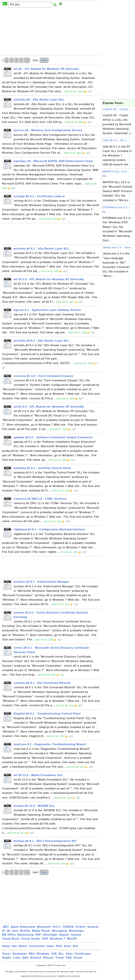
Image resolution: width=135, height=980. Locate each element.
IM (8, 931)
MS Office (9, 935)
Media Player (41, 931)
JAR (54, 954)
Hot (14, 946)
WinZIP (72, 939)
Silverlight (50, 935)
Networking (26, 935)
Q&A (26, 958)
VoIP (45, 939)
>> (27, 60)
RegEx (7, 958)
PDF (38, 935)
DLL (61, 954)
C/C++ (57, 927)
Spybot (64, 935)
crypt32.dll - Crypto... (117, 109)
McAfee (25, 931)
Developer (20, 954)
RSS (59, 946)
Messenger (77, 931)
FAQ (69, 958)
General (93, 927)
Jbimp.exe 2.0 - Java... (118, 247)
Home (6, 946)
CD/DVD (68, 927)
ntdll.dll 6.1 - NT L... (116, 140)
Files (69, 954)
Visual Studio (31, 939)
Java (15, 931)
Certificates (83, 954)
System (76, 935)
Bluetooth (44, 927)
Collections (37, 946)
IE (4, 931)
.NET (5, 927)
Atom (67, 946)
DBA (32, 954)
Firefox (81, 927)
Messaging (60, 931)
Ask (75, 946)
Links (17, 958)
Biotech (36, 958)
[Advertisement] (51, 33)
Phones (48, 958)
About (23, 946)
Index (50, 946)
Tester (7, 954)
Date (44, 60)
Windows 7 (58, 939)
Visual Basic (11, 939)
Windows (43, 954)
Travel (60, 958)
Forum (78, 958)
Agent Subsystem (23, 927)
